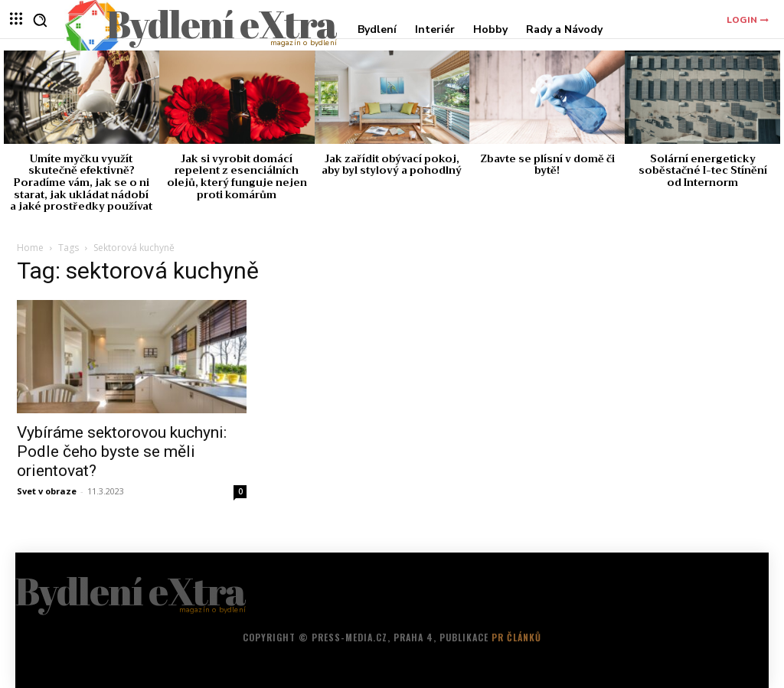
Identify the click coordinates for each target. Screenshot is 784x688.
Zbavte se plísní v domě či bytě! (547, 165)
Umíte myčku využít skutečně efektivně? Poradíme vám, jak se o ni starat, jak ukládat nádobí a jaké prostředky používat (81, 183)
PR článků (516, 637)
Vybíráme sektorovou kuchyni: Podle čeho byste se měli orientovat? (122, 452)
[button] (40, 20)
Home (30, 248)
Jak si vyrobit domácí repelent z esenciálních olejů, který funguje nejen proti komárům (237, 177)
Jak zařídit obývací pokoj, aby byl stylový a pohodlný (392, 165)
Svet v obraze (47, 491)
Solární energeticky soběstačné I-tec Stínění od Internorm (703, 171)
